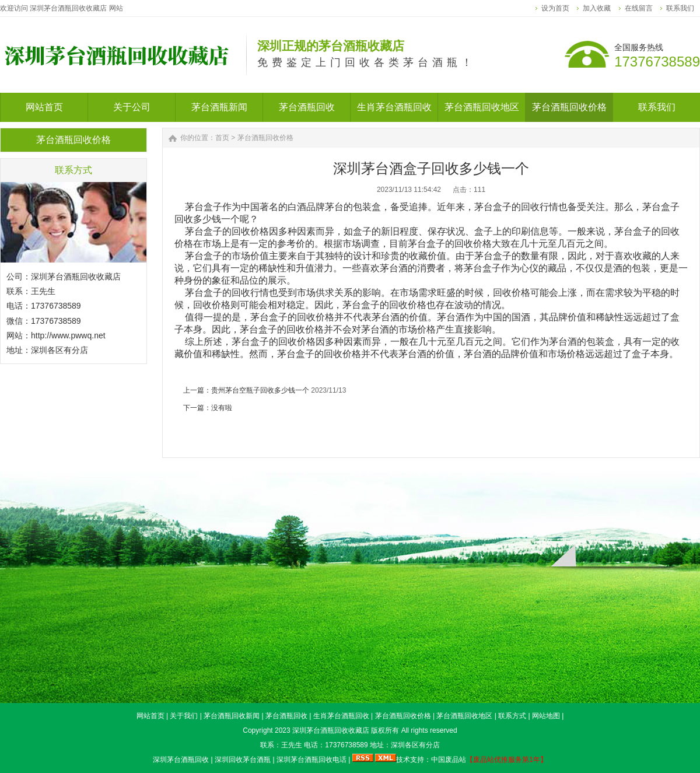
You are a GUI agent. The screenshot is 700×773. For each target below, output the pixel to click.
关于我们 (184, 716)
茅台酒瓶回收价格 (265, 138)
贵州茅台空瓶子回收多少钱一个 (260, 390)
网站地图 (546, 716)
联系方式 (512, 716)
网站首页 (150, 716)
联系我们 (680, 8)
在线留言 (639, 8)
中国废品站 (449, 760)
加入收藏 (597, 8)
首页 (222, 138)
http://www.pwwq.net (68, 335)
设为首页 (555, 8)
